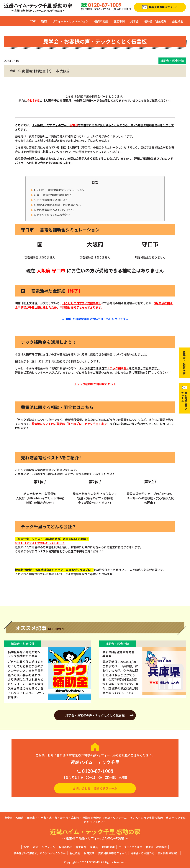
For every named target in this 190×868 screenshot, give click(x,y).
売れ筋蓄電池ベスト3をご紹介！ (55, 210)
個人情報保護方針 (168, 853)
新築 (44, 21)
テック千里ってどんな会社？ (53, 215)
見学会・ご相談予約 (142, 853)
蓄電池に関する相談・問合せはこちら (59, 205)
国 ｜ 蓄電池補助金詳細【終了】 (55, 195)
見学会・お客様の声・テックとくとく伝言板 (95, 715)
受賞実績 (89, 853)
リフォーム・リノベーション (70, 21)
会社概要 (178, 21)
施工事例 (119, 21)
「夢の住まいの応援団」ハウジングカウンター (38, 853)
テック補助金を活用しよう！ (53, 200)
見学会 (134, 21)
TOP (33, 21)
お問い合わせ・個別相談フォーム (95, 788)
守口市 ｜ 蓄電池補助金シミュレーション (60, 190)
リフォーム (48, 847)
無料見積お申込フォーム (112, 853)
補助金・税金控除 (155, 21)
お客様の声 (108, 847)
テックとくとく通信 (130, 847)
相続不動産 (101, 21)
